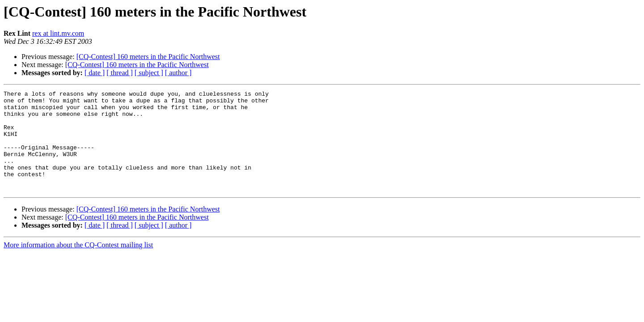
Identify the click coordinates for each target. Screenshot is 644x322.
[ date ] (95, 73)
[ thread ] (120, 73)
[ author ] (178, 73)
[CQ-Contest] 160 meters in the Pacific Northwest (148, 57)
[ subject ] (149, 73)
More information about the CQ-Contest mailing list (78, 265)
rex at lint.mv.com (58, 33)
